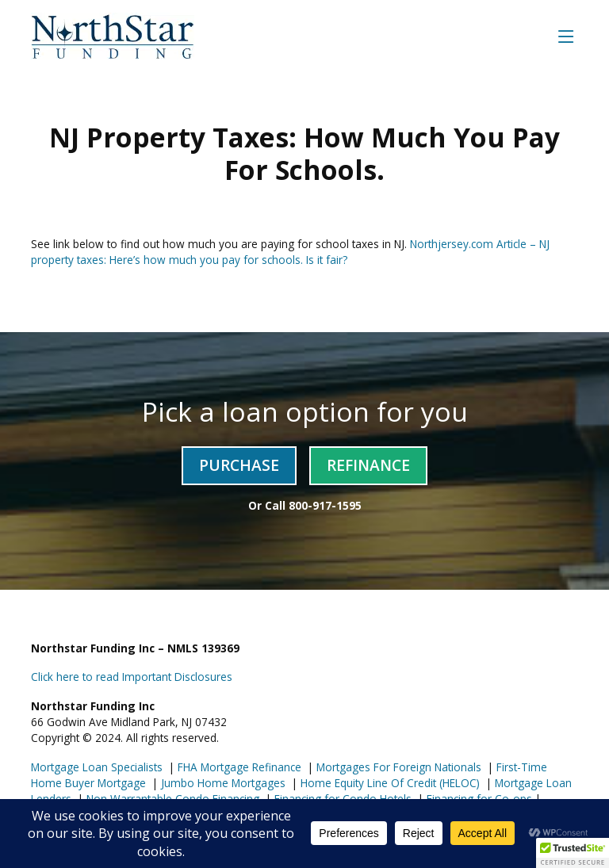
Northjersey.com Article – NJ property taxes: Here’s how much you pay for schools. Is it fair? (290, 252)
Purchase (239, 465)
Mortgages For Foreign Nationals (397, 767)
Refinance (368, 465)
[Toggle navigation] (566, 36)
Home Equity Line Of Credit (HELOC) (389, 783)
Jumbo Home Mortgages (222, 783)
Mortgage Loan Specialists (97, 767)
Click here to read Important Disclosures (132, 677)
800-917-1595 (325, 505)
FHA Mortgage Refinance (239, 767)
